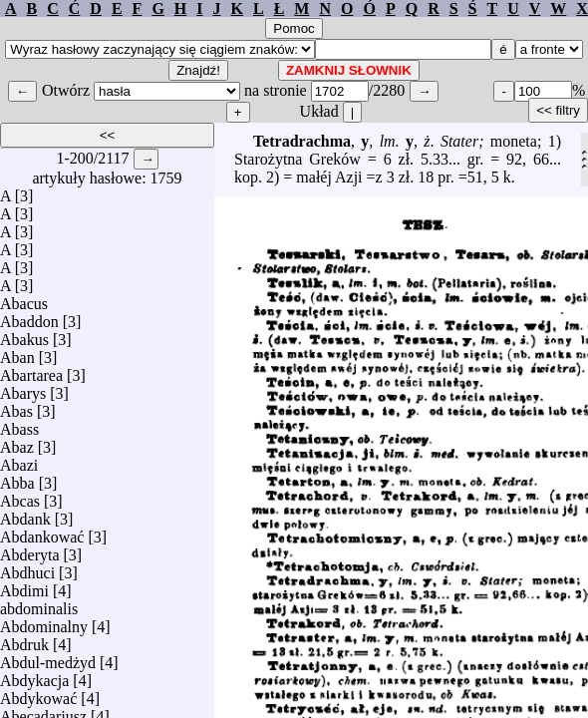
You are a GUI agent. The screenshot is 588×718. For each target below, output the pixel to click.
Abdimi (24, 586)
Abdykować (38, 694)
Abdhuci (27, 568)
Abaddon (29, 317)
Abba (17, 478)
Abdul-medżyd (48, 658)
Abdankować (42, 532)
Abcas (20, 496)
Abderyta (30, 550)
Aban (17, 353)
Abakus (24, 335)
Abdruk (24, 640)
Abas (16, 406)
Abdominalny (44, 622)
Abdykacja (34, 676)
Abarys (23, 388)
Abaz (17, 442)
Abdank (25, 514)
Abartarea (31, 370)
